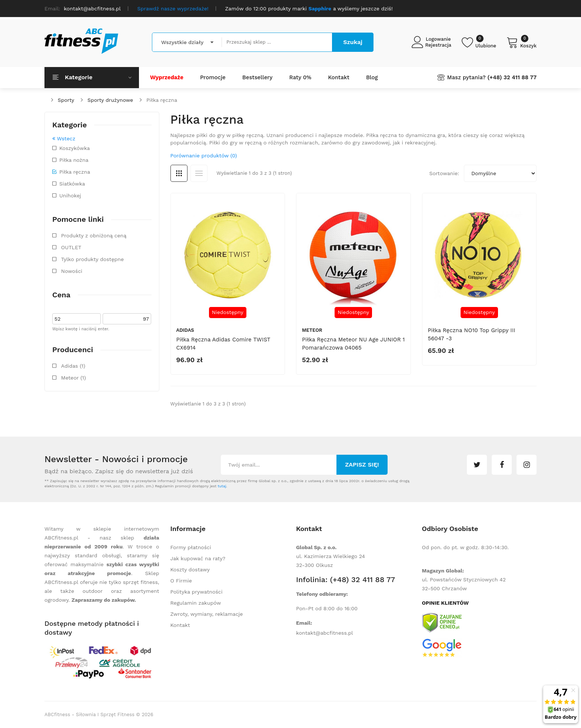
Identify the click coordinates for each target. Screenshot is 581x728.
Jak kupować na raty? (198, 558)
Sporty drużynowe (110, 100)
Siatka (179, 173)
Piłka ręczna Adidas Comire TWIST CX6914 (223, 344)
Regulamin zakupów (196, 603)
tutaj (222, 486)
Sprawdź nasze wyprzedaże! (173, 9)
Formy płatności (191, 547)
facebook (502, 465)
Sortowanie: (444, 173)
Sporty (66, 100)
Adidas (185, 330)
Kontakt (180, 625)
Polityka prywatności (197, 592)
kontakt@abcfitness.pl (325, 633)
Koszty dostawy (190, 570)
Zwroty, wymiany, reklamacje (207, 614)
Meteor (312, 330)
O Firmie (181, 581)
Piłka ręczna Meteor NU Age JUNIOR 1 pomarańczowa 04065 (353, 344)
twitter (477, 465)
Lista (199, 173)
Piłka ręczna (162, 100)
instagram (527, 465)
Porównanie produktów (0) (204, 156)
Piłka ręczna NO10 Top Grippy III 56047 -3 (472, 334)
